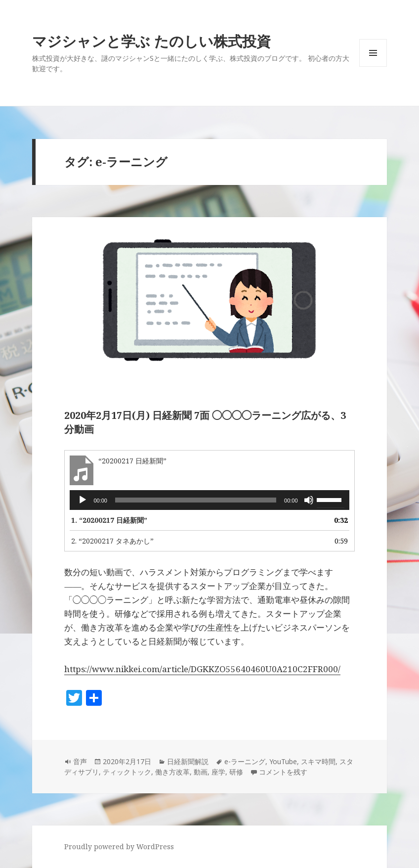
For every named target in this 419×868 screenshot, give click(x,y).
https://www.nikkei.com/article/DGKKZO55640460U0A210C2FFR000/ (202, 669)
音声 (80, 761)
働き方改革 (172, 772)
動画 (201, 772)
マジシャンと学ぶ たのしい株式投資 (151, 41)
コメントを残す (283, 772)
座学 (218, 772)
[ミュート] (309, 500)
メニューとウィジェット (373, 67)
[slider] (196, 500)
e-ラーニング (245, 761)
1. (109, 520)
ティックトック (127, 772)
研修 (236, 772)
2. (112, 541)
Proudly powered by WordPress (119, 846)
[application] (209, 500)
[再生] (83, 500)
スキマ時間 (318, 761)
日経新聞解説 (188, 761)
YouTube (283, 761)
